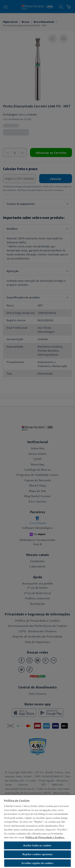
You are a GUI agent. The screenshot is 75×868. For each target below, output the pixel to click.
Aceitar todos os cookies (37, 845)
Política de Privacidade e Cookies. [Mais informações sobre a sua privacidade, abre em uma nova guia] (45, 837)
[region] (37, 831)
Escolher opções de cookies (37, 863)
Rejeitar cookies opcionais (37, 854)
